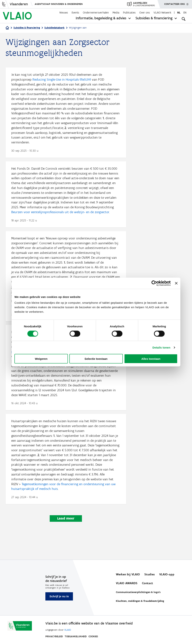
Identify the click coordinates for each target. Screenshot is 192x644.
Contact (147, 583)
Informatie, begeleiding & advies (101, 18)
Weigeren (41, 359)
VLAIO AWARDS (127, 583)
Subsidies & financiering (154, 18)
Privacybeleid (54, 636)
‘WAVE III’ (28, 367)
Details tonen (161, 347)
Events (75, 13)
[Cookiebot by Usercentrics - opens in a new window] (154, 283)
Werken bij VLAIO (128, 575)
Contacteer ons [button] (175, 3)
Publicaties (129, 13)
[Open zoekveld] (184, 19)
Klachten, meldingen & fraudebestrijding (140, 601)
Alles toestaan (151, 359)
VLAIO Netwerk (162, 13)
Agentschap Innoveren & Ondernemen (59, 4)
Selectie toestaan (96, 359)
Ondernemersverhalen (96, 13)
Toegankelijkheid (76, 636)
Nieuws (64, 13)
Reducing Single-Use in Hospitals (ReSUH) (62, 80)
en (185, 13)
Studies (150, 575)
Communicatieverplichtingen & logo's (138, 592)
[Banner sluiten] (176, 283)
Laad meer (66, 534)
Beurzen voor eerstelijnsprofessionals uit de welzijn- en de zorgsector (60, 217)
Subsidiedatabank (54, 28)
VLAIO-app (167, 575)
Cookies (93, 636)
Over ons (145, 13)
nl (179, 13)
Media (116, 13)
